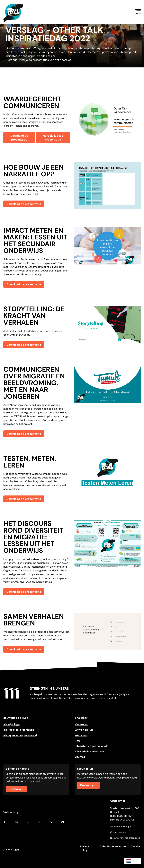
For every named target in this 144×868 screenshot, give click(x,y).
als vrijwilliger (12, 724)
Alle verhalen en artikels (90, 752)
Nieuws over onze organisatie (125, 838)
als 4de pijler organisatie (19, 730)
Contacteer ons (118, 832)
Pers (78, 741)
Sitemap (80, 757)
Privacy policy (84, 848)
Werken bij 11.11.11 (85, 730)
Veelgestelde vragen (121, 827)
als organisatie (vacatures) (20, 735)
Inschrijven (16, 789)
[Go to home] (11, 693)
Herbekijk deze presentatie (53, 138)
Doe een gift (88, 785)
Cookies (136, 847)
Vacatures (81, 724)
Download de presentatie (19, 138)
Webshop (81, 735)
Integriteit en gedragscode (92, 746)
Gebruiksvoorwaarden (113, 847)
